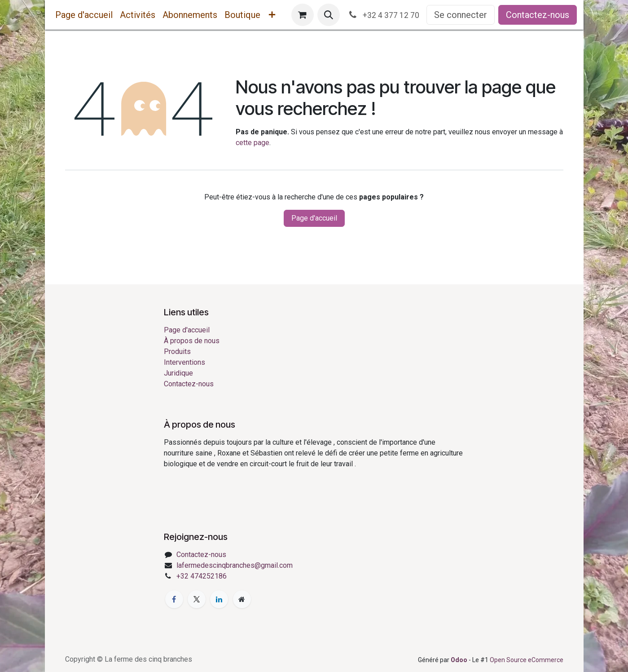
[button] (329, 15)
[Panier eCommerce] (303, 15)
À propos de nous (192, 341)
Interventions (184, 362)
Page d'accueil (314, 218)
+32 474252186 (202, 576)
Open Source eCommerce (527, 660)
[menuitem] (84, 15)
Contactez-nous (538, 15)
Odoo (460, 660)
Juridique (178, 373)
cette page (253, 143)
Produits (177, 351)
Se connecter (461, 15)
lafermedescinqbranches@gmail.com (235, 565)
